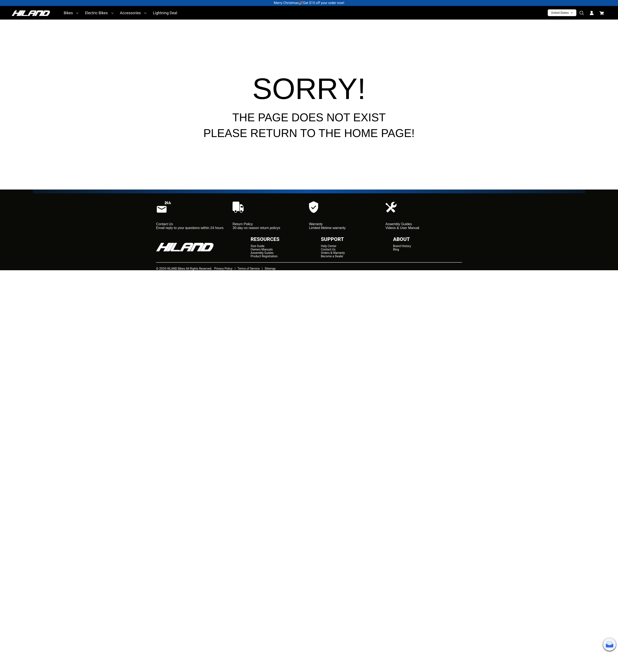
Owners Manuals (262, 249)
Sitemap (270, 269)
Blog (396, 249)
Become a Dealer (332, 256)
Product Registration (264, 256)
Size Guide (257, 246)
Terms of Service (249, 269)
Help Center (329, 246)
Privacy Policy (223, 269)
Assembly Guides (262, 253)
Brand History (402, 246)
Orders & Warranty (333, 253)
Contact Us (328, 249)
